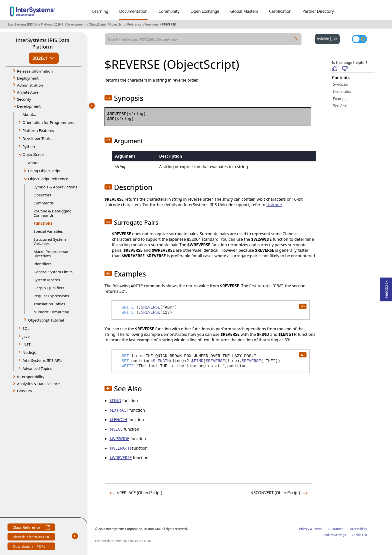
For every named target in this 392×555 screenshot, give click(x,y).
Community (169, 11)
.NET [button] (26, 344)
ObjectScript (97, 24)
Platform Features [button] (38, 130)
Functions (152, 24)
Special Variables (48, 231)
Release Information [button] (35, 71)
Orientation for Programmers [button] (48, 122)
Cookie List (359, 535)
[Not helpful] (345, 69)
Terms (317, 529)
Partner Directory (318, 11)
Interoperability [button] (31, 377)
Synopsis (340, 84)
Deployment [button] (28, 78)
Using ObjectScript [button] (44, 171)
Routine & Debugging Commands (52, 213)
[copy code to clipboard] (302, 306)
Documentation (133, 11)
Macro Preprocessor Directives (51, 254)
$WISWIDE (119, 439)
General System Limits (53, 272)
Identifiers (42, 264)
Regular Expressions (51, 296)
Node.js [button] (29, 352)
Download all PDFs (29, 547)
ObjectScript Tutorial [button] (46, 320)
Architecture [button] (28, 92)
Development (76, 24)
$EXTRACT (119, 410)
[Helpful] (335, 69)
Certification (280, 11)
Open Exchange (205, 11)
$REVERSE (169, 24)
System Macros (47, 280)
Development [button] (29, 106)
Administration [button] (30, 85)
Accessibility (358, 529)
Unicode (274, 205)
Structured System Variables (50, 241)
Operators (42, 195)
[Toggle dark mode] (359, 39)
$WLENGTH (120, 448)
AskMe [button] (328, 38)
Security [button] (24, 99)
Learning (100, 11)
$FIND (115, 401)
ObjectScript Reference (125, 24)
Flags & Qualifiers (49, 288)
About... (29, 114)
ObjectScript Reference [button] (48, 179)
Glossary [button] (25, 391)
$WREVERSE (121, 458)
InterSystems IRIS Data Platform (42, 43)
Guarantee (336, 529)
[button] (108, 98)
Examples (341, 99)
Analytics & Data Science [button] (38, 384)
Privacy (304, 529)
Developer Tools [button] (36, 138)
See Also (340, 106)
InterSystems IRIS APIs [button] (42, 360)
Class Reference (31, 528)
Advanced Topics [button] (37, 368)
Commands (44, 203)
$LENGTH (118, 420)
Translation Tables (49, 304)
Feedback (386, 288)
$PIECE (116, 429)
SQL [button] (26, 328)
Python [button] (29, 146)
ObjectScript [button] (33, 154)
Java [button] (26, 336)
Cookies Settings (334, 535)
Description (343, 91)
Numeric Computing (51, 312)
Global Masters (244, 11)
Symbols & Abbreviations (55, 187)
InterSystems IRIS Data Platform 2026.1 (35, 24)
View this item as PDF (31, 537)
